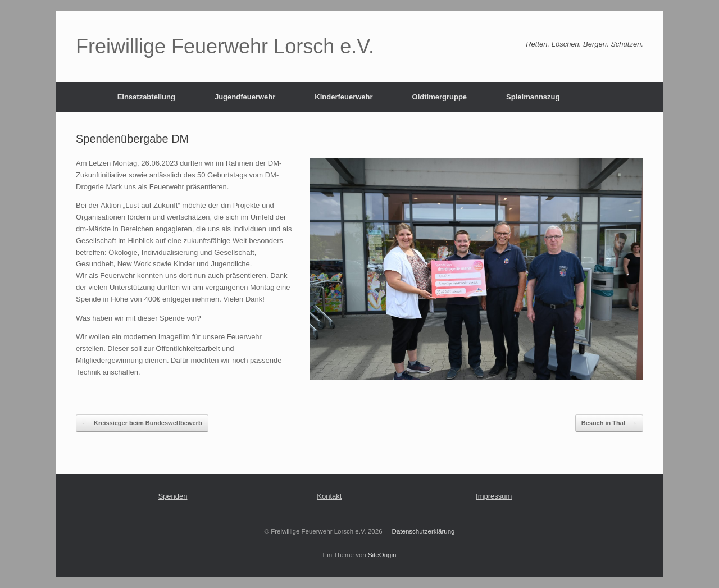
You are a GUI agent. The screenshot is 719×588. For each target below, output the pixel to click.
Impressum (494, 496)
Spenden (172, 496)
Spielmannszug (533, 97)
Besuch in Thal (609, 423)
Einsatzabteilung (146, 97)
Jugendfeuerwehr (245, 97)
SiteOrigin (382, 555)
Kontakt (329, 496)
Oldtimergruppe (440, 97)
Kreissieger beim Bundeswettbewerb (142, 423)
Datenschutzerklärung (424, 531)
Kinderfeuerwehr (343, 97)
